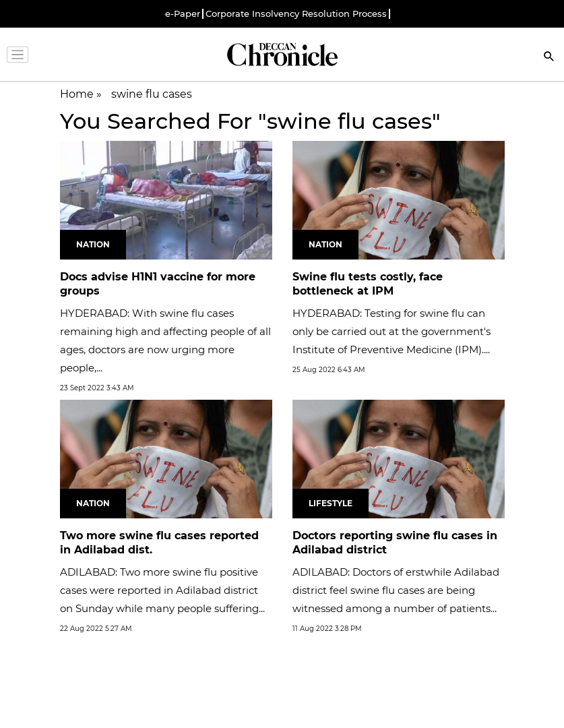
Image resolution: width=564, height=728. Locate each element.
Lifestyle (331, 503)
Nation (93, 244)
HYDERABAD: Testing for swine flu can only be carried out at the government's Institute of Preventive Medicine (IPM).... (391, 331)
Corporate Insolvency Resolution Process (296, 14)
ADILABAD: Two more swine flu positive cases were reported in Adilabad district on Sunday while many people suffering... (162, 590)
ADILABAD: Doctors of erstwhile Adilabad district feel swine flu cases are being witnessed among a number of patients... (396, 590)
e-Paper (183, 14)
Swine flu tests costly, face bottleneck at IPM (368, 284)
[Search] (549, 58)
